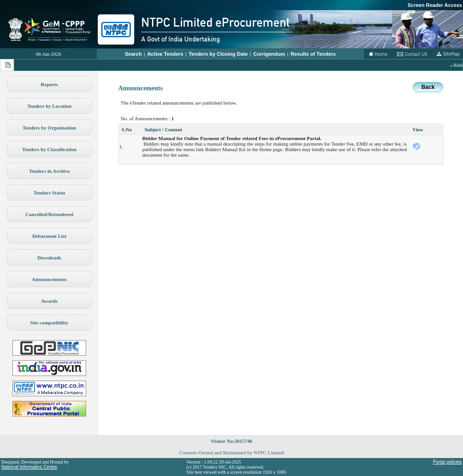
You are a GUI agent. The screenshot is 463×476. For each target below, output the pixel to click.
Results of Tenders (313, 54)
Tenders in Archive (50, 171)
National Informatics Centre (29, 467)
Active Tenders (165, 54)
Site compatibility (50, 323)
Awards (49, 301)
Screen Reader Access (435, 5)
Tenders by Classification (49, 149)
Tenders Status (49, 193)
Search (133, 54)
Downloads (49, 258)
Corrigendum (269, 54)
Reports (49, 84)
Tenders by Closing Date (218, 54)
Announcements (49, 279)
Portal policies (447, 462)
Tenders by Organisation (49, 128)
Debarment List (49, 236)
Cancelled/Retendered (49, 214)
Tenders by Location (49, 106)
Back (428, 87)
